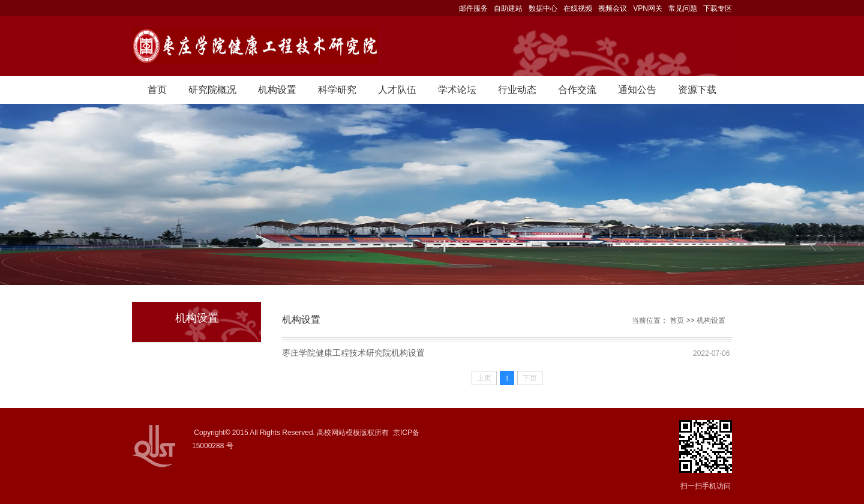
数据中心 (543, 8)
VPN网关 (648, 8)
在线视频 (578, 8)
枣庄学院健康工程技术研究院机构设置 (353, 353)
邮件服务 (473, 8)
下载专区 (718, 8)
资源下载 (697, 90)
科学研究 (337, 90)
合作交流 (577, 90)
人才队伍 (397, 90)
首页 (157, 90)
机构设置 (277, 90)
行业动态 (517, 90)
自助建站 (508, 8)
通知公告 (637, 90)
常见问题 (683, 8)
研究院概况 (212, 90)
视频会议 (613, 8)
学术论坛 (457, 90)
